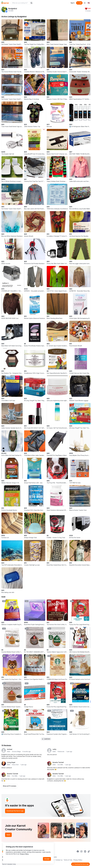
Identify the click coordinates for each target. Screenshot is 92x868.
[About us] (85, 3)
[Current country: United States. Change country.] (89, 3)
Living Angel (11, 762)
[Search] (31, 3)
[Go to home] (5, 3)
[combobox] (21, 3)
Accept (47, 859)
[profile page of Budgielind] (4, 9)
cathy (54, 749)
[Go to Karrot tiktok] (89, 851)
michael (10, 749)
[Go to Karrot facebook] (78, 851)
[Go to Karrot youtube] (85, 851)
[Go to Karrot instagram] (81, 851)
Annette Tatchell (58, 762)
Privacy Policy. (24, 854)
